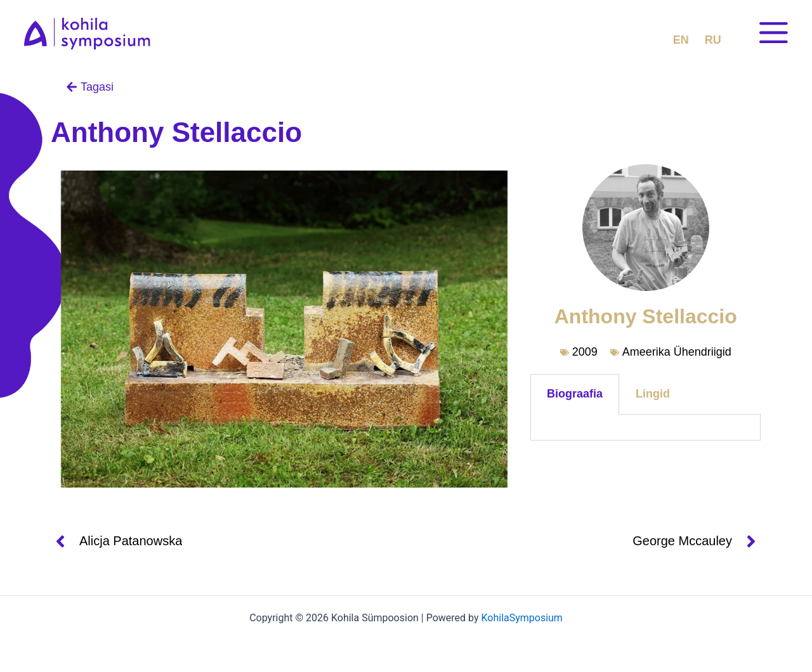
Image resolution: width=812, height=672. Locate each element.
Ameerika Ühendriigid (677, 352)
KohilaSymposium (521, 618)
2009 (585, 352)
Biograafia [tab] (575, 394)
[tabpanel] (645, 428)
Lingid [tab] (653, 394)
